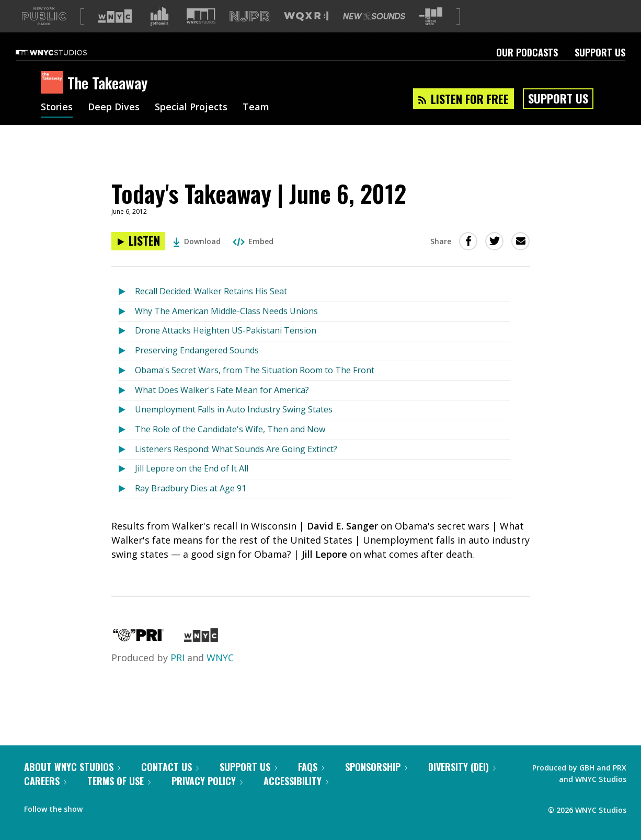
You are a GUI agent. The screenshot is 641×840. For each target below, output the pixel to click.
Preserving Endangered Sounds (197, 367)
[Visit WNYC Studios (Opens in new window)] (201, 33)
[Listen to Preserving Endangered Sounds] (126, 368)
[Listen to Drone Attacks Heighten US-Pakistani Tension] (126, 348)
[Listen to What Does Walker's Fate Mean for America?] (126, 407)
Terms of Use (119, 798)
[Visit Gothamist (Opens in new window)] (159, 33)
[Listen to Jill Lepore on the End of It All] (126, 486)
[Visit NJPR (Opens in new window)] (250, 33)
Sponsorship (376, 784)
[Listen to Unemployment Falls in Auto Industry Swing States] (126, 427)
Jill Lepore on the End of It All (192, 485)
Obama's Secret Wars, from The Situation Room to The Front (255, 387)
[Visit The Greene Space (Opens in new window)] (431, 33)
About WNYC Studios (72, 784)
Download (197, 258)
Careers (45, 798)
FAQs (311, 784)
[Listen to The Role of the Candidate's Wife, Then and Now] (126, 447)
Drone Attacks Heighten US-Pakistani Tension (226, 347)
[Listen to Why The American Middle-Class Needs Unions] (126, 329)
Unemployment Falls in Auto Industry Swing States (234, 426)
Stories (57, 124)
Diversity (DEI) (462, 784)
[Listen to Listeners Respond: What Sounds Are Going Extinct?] (126, 467)
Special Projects (191, 124)
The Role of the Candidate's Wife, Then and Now (230, 446)
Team (256, 124)
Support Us (600, 69)
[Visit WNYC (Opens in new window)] (115, 33)
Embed (253, 258)
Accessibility (296, 798)
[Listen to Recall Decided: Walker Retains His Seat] (126, 309)
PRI (178, 674)
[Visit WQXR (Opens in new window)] (306, 33)
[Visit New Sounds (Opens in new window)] (374, 33)
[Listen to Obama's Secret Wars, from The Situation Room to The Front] (126, 388)
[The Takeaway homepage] (54, 100)
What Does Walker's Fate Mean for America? (222, 407)
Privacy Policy (207, 798)
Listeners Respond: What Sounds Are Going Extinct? (236, 466)
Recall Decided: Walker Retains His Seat (211, 308)
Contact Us (170, 784)
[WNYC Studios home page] (64, 69)
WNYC (220, 674)
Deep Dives (114, 124)
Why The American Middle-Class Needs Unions (226, 328)
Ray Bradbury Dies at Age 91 (191, 505)
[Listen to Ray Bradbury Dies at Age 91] (126, 506)
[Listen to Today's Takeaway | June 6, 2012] (138, 258)
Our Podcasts (527, 69)
